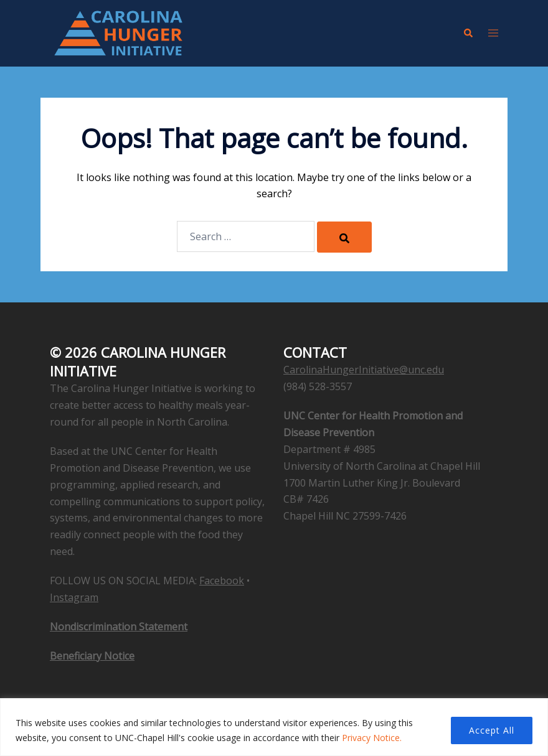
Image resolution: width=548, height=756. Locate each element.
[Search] (344, 237)
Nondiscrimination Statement (119, 627)
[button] (468, 33)
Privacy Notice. (372, 738)
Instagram (74, 597)
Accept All (492, 730)
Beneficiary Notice (92, 656)
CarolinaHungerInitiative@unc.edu (364, 370)
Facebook (222, 581)
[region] (274, 727)
